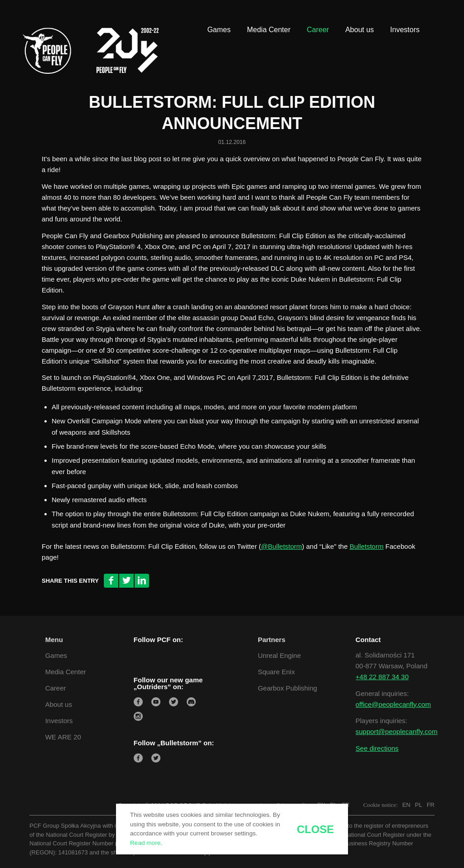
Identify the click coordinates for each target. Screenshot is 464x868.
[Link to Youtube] (437, 14)
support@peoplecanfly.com (397, 731)
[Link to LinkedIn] (396, 14)
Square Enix (276, 672)
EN (406, 805)
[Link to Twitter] (410, 14)
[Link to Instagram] (423, 14)
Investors (59, 721)
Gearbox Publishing (288, 688)
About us (59, 704)
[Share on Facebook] (111, 581)
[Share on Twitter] (126, 581)
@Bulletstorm (281, 546)
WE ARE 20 (63, 737)
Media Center (66, 672)
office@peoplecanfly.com (393, 704)
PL (419, 805)
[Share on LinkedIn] (142, 581)
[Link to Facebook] (382, 14)
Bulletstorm (366, 546)
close (315, 830)
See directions (377, 748)
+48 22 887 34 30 (382, 677)
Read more (145, 843)
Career (56, 688)
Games (56, 655)
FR (431, 805)
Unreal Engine (279, 655)
